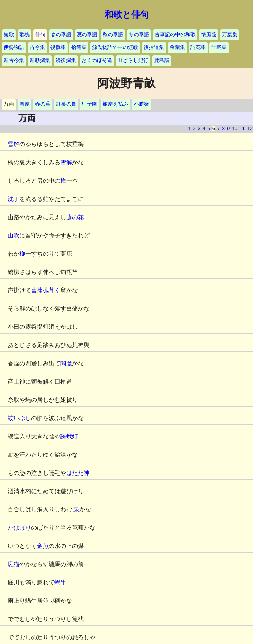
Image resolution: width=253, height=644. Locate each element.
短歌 (9, 35)
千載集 (219, 47)
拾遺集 (79, 47)
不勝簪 (141, 104)
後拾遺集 (154, 47)
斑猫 (14, 564)
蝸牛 (60, 582)
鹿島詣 (162, 60)
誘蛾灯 (69, 436)
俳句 (40, 35)
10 (235, 128)
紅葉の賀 (66, 104)
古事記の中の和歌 (175, 35)
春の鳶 (43, 104)
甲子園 (90, 104)
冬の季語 (139, 35)
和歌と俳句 (127, 15)
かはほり (19, 528)
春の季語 (61, 35)
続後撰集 (66, 60)
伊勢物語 (14, 47)
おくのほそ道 (97, 60)
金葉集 (177, 47)
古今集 (37, 47)
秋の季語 (113, 35)
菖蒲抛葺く (46, 290)
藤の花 (75, 217)
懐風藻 (209, 35)
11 (242, 128)
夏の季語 (87, 35)
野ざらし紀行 (133, 60)
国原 (24, 104)
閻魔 (66, 363)
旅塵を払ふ (116, 104)
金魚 (43, 546)
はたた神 (78, 473)
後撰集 (58, 47)
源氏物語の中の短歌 (115, 47)
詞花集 (198, 47)
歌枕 (24, 35)
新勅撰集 (40, 60)
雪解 (14, 144)
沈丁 (14, 199)
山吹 (14, 235)
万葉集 (230, 35)
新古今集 (14, 60)
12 (250, 128)
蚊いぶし (19, 418)
